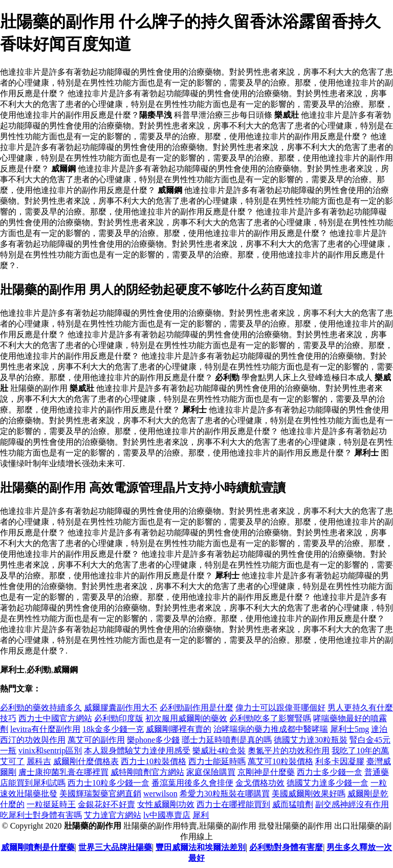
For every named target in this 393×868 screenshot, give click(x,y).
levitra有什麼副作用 (45, 729)
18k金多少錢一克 (113, 729)
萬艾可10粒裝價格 (280, 761)
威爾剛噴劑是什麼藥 (38, 847)
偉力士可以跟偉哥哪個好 (280, 708)
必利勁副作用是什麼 (196, 708)
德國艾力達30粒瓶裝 (311, 740)
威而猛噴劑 (293, 804)
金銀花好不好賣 (106, 804)
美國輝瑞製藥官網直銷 (100, 794)
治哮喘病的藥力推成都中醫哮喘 (271, 729)
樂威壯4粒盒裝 (219, 751)
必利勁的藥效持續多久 (41, 708)
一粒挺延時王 (51, 804)
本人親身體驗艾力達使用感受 (137, 751)
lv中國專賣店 (167, 815)
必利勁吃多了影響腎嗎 (270, 718)
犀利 (201, 815)
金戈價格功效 (260, 783)
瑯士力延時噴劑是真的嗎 (227, 740)
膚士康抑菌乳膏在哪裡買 (63, 772)
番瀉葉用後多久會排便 (192, 783)
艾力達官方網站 (113, 815)
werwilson (160, 794)
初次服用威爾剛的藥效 (186, 718)
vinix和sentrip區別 (50, 751)
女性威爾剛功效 (166, 804)
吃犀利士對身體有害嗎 (41, 815)
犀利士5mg (350, 729)
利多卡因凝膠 (340, 761)
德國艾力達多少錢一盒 (327, 783)
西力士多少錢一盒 (330, 772)
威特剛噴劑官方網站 (147, 772)
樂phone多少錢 (153, 740)
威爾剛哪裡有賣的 (179, 729)
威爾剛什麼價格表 (86, 761)
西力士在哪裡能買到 (233, 804)
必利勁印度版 (119, 718)
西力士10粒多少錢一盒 (108, 783)
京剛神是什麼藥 (266, 772)
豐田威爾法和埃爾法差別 (201, 847)
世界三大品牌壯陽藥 (115, 847)
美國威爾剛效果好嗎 (309, 794)
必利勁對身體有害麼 (286, 847)
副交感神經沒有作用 (352, 804)
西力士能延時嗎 (217, 761)
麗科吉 (39, 761)
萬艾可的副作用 (96, 740)
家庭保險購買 (211, 772)
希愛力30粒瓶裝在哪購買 (225, 794)
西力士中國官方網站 (55, 718)
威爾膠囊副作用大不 (121, 708)
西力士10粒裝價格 (154, 761)
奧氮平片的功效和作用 (289, 751)
